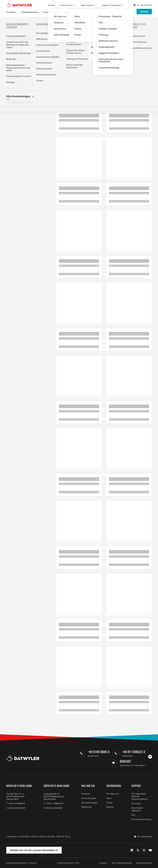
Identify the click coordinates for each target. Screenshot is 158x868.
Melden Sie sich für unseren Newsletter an (34, 850)
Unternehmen (67, 5)
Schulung (136, 803)
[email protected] (17, 808)
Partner (81, 12)
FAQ (133, 815)
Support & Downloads (111, 5)
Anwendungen (51, 12)
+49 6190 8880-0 (16, 803)
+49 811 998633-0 (54, 803)
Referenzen (69, 12)
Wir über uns (113, 794)
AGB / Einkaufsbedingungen (122, 863)
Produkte (11, 12)
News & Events (87, 5)
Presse (109, 803)
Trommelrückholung (141, 819)
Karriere (51, 5)
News (109, 798)
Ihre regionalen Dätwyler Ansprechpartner (140, 796)
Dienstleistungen (29, 12)
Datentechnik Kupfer (31, 20)
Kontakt (144, 11)
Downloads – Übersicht (138, 809)
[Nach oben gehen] (150, 757)
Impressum (103, 863)
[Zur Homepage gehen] (19, 4)
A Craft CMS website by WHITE (68, 863)
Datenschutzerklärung (144, 863)
